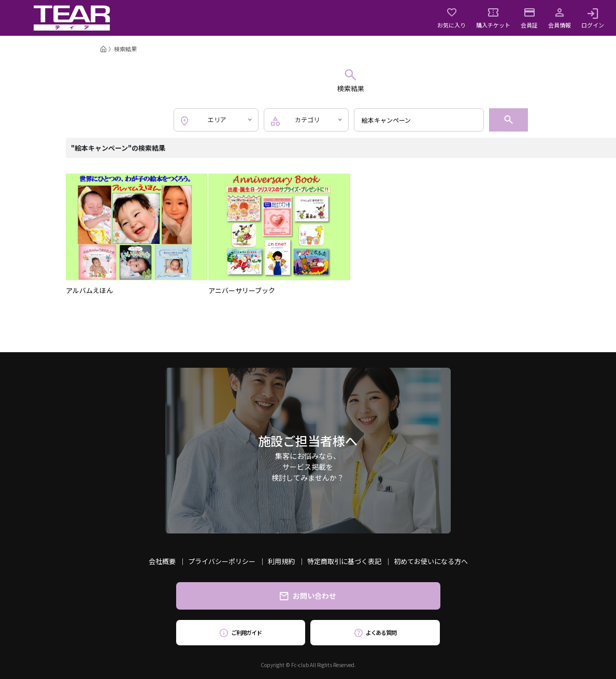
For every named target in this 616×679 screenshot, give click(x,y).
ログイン (593, 18)
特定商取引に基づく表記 (344, 561)
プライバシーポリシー (222, 561)
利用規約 (281, 561)
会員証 (529, 18)
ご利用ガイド (241, 632)
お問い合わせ (308, 596)
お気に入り (452, 18)
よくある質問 (375, 632)
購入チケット (493, 18)
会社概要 (162, 561)
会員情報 (560, 18)
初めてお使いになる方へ (431, 561)
